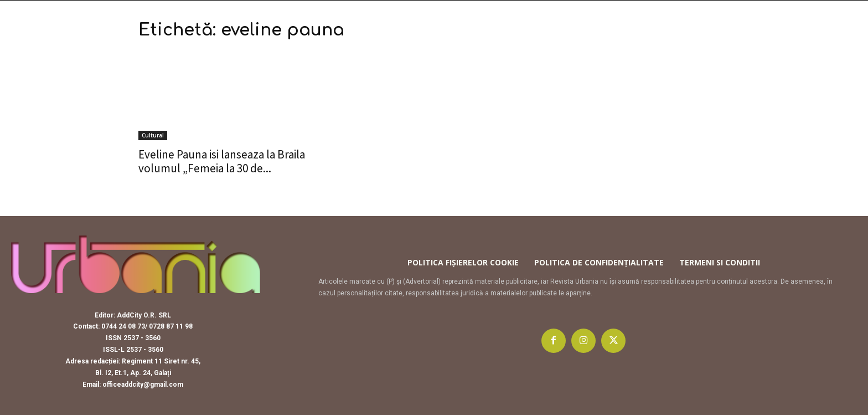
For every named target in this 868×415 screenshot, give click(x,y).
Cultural (153, 135)
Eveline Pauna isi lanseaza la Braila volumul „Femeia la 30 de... (222, 161)
